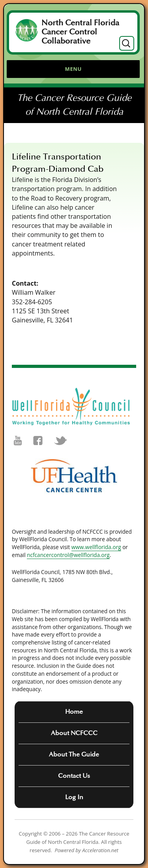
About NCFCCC (74, 733)
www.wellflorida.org (96, 547)
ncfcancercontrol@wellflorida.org (68, 555)
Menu (73, 69)
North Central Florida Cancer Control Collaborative (80, 32)
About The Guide (74, 754)
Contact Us (74, 776)
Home (74, 712)
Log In (74, 797)
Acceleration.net (100, 850)
